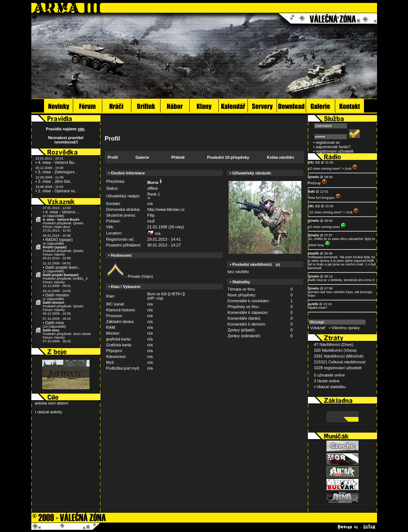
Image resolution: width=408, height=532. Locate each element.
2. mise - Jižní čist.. (55, 181)
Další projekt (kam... (63, 267)
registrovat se (328, 142)
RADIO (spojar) (59, 240)
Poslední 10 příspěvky (228, 157)
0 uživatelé (324, 375)
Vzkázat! (318, 328)
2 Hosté (321, 381)
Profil (113, 157)
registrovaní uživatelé (334, 151)
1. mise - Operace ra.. (57, 191)
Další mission (57, 295)
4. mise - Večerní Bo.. (57, 162)
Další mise (54, 323)
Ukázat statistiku (331, 387)
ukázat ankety (49, 412)
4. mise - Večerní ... (62, 212)
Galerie (142, 157)
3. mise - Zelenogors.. (57, 172)
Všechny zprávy (346, 328)
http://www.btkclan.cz (166, 209)
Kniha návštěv (280, 157)
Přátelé (178, 157)
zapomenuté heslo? (333, 147)
